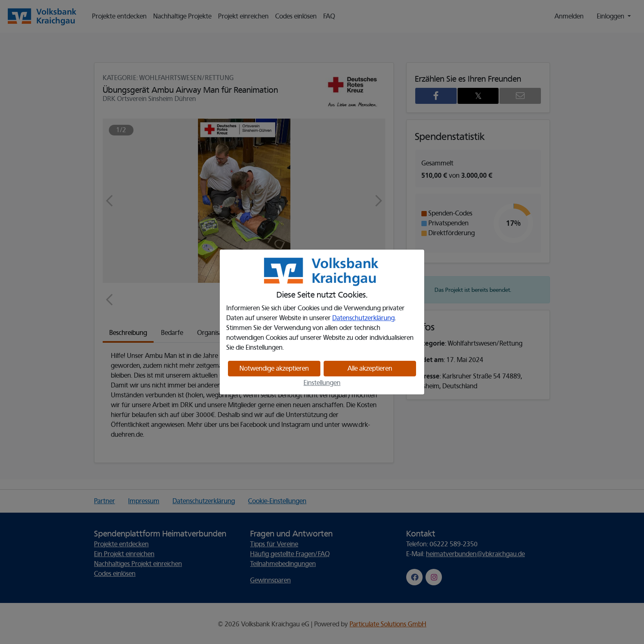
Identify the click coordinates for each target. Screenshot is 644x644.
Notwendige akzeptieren (274, 369)
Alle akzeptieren (370, 369)
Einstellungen (322, 383)
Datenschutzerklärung (363, 318)
